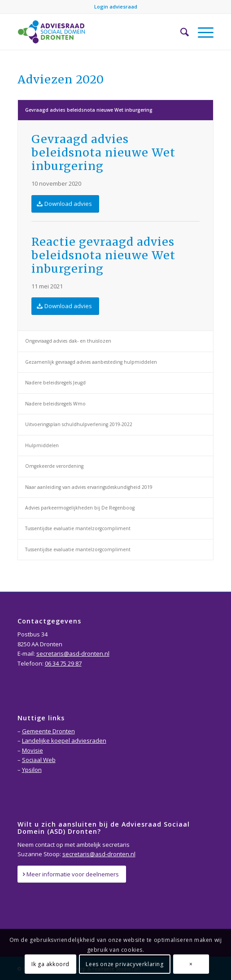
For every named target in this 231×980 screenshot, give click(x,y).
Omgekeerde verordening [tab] (54, 466)
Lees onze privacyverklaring (124, 964)
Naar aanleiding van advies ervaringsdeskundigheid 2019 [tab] (89, 487)
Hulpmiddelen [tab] (42, 445)
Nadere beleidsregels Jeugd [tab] (55, 383)
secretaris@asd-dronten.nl (73, 653)
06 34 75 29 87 (63, 663)
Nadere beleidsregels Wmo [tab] (55, 404)
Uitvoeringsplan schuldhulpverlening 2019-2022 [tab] (79, 424)
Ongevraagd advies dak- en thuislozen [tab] (68, 341)
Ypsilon (32, 770)
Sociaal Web (39, 760)
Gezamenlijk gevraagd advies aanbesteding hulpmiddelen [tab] (91, 362)
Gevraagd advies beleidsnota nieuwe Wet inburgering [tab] (89, 110)
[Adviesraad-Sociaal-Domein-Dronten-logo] (96, 32)
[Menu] (201, 32)
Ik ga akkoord (50, 964)
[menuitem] (180, 32)
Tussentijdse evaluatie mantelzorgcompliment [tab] (78, 528)
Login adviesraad (116, 7)
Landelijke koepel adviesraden (64, 740)
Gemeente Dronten (48, 731)
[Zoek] (180, 32)
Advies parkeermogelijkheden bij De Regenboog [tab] (80, 508)
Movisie (33, 750)
